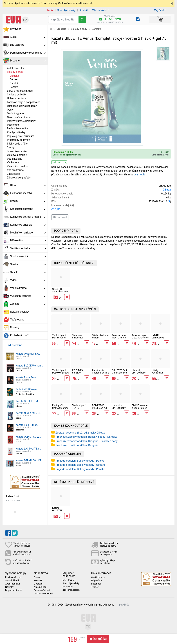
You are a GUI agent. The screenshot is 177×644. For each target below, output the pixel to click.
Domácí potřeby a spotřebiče (28, 53)
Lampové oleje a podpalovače (24, 102)
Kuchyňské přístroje (28, 225)
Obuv (10, 110)
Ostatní (14, 83)
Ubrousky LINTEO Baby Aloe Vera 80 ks (120, 408)
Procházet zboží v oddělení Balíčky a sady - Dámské (86, 437)
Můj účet (159, 10)
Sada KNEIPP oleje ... (27, 389)
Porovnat (60, 217)
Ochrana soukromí (43, 593)
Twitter (95, 587)
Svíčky (11, 147)
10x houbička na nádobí (100, 336)
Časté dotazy (98, 577)
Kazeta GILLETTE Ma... (28, 401)
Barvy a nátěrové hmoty (20, 91)
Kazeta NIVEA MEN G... (29, 413)
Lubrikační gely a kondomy (22, 106)
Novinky (15, 327)
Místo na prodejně (111, 208)
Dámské (14, 76)
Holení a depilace (17, 98)
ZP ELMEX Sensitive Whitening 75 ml (81, 373)
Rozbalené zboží (19, 335)
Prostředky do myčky (19, 140)
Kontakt (84, 10)
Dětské (14, 79)
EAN (111, 202)
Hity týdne (16, 29)
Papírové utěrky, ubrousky (21, 121)
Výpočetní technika (28, 296)
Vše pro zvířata (15, 170)
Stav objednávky (66, 10)
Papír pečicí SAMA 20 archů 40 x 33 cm (60, 408)
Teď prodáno (17, 320)
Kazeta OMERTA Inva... (28, 354)
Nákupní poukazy (20, 312)
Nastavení (68, 587)
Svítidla (28, 272)
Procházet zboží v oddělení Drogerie (77, 445)
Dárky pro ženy (59, 162)
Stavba (28, 264)
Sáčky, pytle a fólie (17, 144)
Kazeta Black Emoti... (27, 377)
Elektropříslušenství (28, 193)
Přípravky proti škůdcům (21, 136)
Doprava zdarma (14, 590)
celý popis (139, 175)
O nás (37, 577)
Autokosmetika (15, 68)
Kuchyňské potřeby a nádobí (28, 217)
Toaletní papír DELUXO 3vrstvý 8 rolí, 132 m (140, 338)
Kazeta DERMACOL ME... (30, 460)
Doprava (38, 584)
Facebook (96, 584)
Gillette (167, 190)
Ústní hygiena (15, 159)
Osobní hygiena (16, 113)
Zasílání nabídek (71, 590)
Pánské (14, 87)
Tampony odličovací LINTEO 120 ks (80, 338)
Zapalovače (14, 174)
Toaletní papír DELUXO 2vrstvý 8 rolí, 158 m (61, 373)
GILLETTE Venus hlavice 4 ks (60, 292)
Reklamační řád (42, 590)
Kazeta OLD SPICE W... (28, 437)
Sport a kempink (28, 256)
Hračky (28, 201)
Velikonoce (13, 162)
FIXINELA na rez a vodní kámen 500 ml (140, 408)
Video (28, 280)
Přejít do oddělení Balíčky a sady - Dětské (80, 461)
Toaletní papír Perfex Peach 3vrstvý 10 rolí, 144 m (60, 339)
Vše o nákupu (100, 10)
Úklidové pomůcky (17, 155)
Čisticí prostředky (17, 95)
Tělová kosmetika (17, 151)
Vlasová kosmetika (18, 166)
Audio (28, 37)
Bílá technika (28, 45)
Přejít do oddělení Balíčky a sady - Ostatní (80, 465)
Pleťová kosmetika (17, 129)
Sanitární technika (28, 248)
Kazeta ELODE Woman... (29, 366)
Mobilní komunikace (28, 233)
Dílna (28, 185)
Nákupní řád (40, 587)
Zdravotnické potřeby (19, 178)
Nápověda (96, 581)
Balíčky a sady (15, 72)
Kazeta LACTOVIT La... (28, 449)
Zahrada (28, 304)
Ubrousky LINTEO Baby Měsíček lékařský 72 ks (139, 374)
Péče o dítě (13, 125)
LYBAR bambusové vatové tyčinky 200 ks (159, 339)
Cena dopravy (161, 155)
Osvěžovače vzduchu (19, 117)
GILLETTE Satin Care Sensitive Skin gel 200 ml (120, 373)
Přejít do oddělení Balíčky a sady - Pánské (80, 469)
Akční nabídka (13, 584)
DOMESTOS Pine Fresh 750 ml (100, 408)
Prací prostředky (16, 132)
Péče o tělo (28, 240)
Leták (50, 10)
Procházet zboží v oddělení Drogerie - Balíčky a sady (87, 441)
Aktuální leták (12, 581)
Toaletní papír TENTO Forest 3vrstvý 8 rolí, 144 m (119, 339)
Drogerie (28, 61)
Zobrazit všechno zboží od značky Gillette (80, 433)
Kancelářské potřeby (28, 209)
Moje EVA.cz (69, 580)
